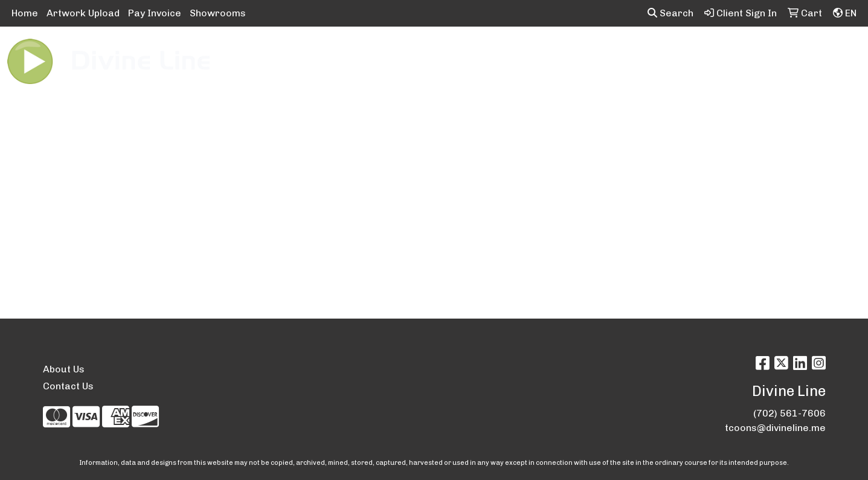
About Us (64, 369)
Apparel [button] (282, 53)
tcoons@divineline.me (775, 428)
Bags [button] (388, 53)
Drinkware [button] (445, 53)
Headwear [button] (550, 53)
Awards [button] (338, 53)
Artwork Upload (83, 13)
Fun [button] (497, 53)
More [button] (799, 53)
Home (25, 13)
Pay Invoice (155, 13)
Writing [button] (750, 53)
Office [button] (657, 53)
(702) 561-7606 (789, 413)
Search (670, 13)
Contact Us (68, 386)
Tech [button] (702, 53)
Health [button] (609, 53)
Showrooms (218, 13)
